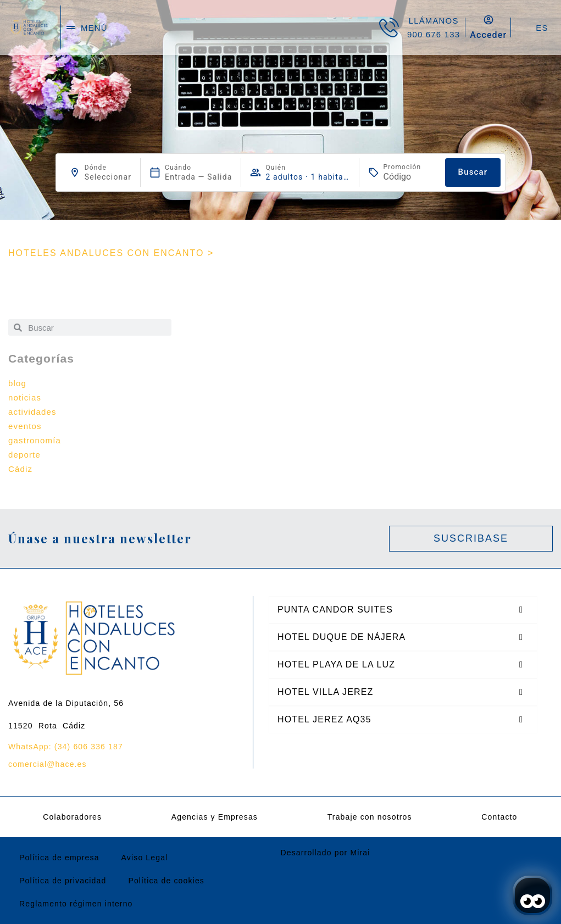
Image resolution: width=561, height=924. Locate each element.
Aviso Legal (145, 858)
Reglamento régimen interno (76, 904)
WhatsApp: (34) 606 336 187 (66, 747)
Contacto (499, 817)
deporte (24, 455)
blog (17, 383)
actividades (32, 412)
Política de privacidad (63, 881)
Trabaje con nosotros (370, 817)
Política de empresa (59, 858)
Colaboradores (72, 817)
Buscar (473, 172)
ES (542, 28)
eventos (25, 426)
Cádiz (20, 469)
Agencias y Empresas (215, 817)
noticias (25, 397)
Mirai (360, 853)
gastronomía (35, 440)
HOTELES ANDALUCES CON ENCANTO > (111, 253)
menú (94, 28)
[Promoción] (410, 177)
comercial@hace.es (48, 764)
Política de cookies (166, 881)
